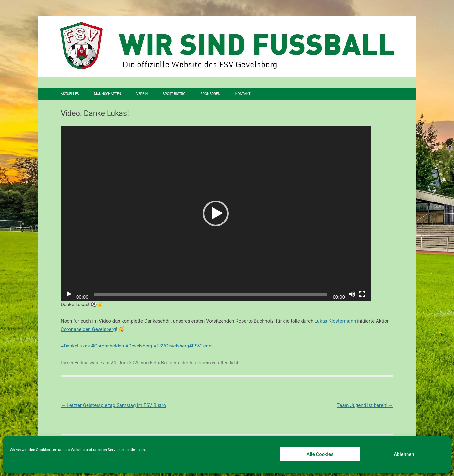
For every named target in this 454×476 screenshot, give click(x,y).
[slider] (211, 294)
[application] (216, 213)
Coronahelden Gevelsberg (88, 329)
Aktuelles (70, 94)
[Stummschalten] (352, 294)
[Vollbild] (362, 294)
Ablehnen (404, 454)
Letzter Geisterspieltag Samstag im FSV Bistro (113, 405)
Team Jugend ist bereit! (365, 405)
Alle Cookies (320, 454)
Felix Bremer (163, 363)
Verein (142, 94)
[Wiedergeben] (69, 294)
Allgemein (200, 363)
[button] (216, 213)
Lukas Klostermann (335, 321)
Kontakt (243, 94)
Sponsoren (210, 94)
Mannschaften (108, 94)
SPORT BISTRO (174, 94)
